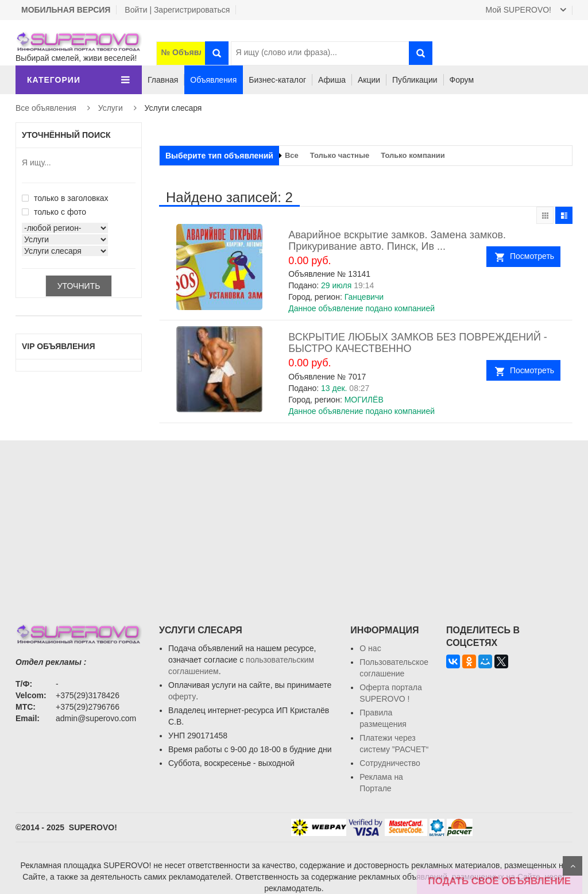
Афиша (332, 80)
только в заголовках (65, 198)
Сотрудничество (390, 763)
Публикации (415, 80)
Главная (163, 80)
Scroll (572, 866)
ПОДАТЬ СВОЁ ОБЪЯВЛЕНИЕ (500, 881)
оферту (182, 696)
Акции (369, 80)
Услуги (111, 108)
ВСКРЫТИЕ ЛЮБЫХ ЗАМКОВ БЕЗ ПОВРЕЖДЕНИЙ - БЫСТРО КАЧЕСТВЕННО (418, 343)
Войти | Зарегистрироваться (177, 10)
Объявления (213, 80)
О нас (370, 648)
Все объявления (46, 108)
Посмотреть (532, 256)
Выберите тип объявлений (219, 156)
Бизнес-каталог (277, 80)
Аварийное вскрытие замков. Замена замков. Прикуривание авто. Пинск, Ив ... (397, 241)
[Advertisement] (294, 521)
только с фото (54, 212)
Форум (462, 80)
